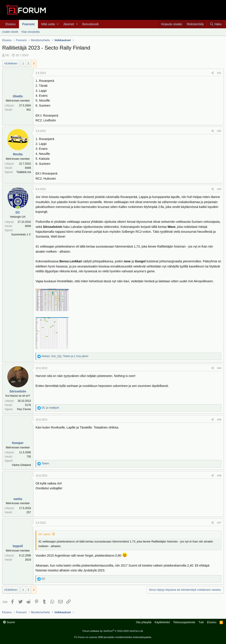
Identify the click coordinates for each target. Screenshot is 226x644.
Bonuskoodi (90, 24)
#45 (219, 420)
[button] (58, 24)
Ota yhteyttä (144, 622)
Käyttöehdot (162, 622)
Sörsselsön (18, 391)
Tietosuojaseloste (184, 622)
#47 (219, 523)
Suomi (9, 622)
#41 (219, 73)
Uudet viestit (10, 32)
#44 (219, 368)
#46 (219, 476)
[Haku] (216, 24)
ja (50, 408)
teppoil (18, 546)
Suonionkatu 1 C (21, 235)
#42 (219, 131)
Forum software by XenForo (113, 631)
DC (8, 55)
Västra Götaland (21, 465)
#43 (219, 189)
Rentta (18, 154)
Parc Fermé (24, 409)
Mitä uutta (48, 24)
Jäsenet (69, 24)
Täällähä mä (24, 172)
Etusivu (11, 24)
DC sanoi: (45, 534)
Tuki (201, 622)
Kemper (18, 443)
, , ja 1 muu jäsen (65, 356)
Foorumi (28, 24)
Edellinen (11, 63)
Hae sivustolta (31, 32)
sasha (18, 499)
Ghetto (18, 96)
